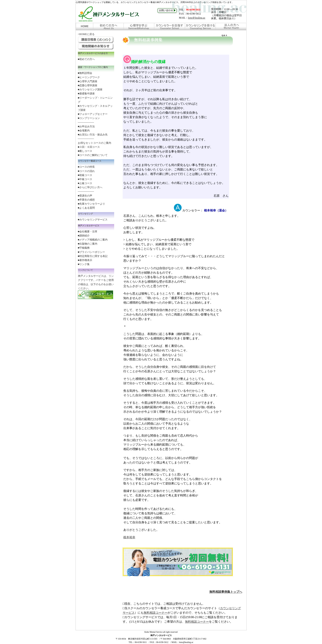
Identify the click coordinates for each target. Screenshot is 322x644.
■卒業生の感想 (86, 200)
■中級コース (85, 179)
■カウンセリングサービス (93, 220)
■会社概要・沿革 (88, 232)
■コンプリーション (89, 118)
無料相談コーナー (156, 613)
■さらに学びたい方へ (90, 187)
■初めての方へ (86, 59)
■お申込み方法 (86, 126)
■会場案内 (84, 131)
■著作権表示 (85, 260)
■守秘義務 (84, 248)
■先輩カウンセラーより (91, 204)
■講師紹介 (84, 236)
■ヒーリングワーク (89, 77)
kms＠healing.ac (197, 18)
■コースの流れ (86, 171)
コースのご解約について (93, 155)
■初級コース (85, 175)
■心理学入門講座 (88, 81)
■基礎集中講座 (86, 94)
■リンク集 (84, 264)
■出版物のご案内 (88, 244)
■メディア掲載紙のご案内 (93, 240)
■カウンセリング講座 (90, 89)
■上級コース (85, 183)
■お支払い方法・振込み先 (93, 135)
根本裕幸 (129, 537)
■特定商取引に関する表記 (93, 256)
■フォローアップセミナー (93, 114)
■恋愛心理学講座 (88, 85)
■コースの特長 (86, 167)
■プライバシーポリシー (91, 252)
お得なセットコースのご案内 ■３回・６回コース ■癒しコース (95, 147)
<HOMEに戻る (86, 34)
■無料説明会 (85, 73)
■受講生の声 (85, 196)
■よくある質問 (86, 208)
